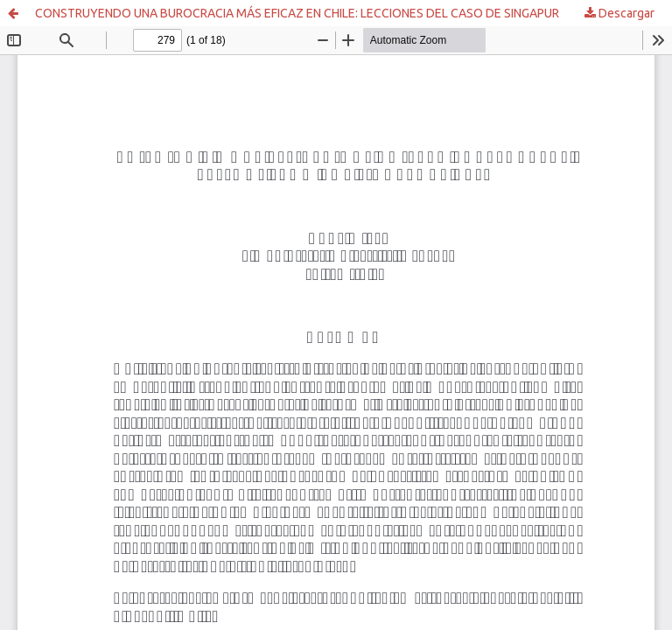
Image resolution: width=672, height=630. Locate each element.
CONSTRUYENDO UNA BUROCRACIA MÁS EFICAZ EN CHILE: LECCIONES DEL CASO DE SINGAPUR (297, 13)
